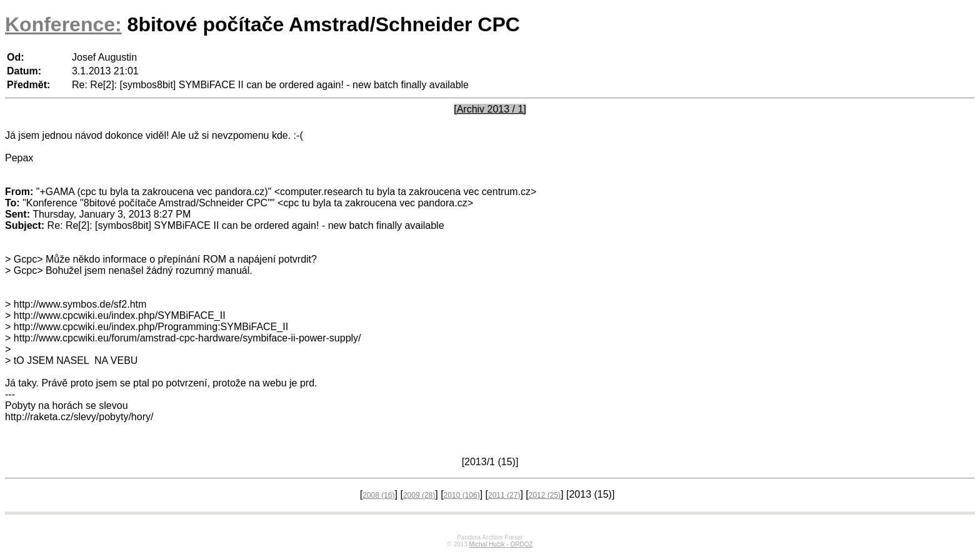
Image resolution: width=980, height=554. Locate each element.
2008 (378, 495)
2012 (545, 495)
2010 (462, 495)
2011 (504, 495)
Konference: (63, 24)
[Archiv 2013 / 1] (490, 109)
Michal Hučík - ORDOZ (501, 544)
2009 (419, 495)
